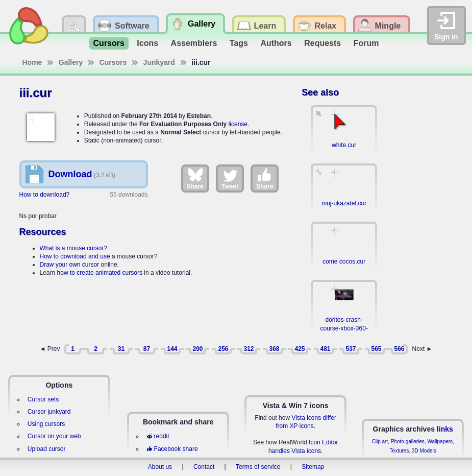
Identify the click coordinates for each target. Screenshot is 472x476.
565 (376, 349)
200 (197, 349)
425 (300, 349)
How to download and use (75, 256)
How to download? (45, 195)
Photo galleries (408, 442)
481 (325, 349)
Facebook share (172, 449)
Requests (322, 43)
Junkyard (159, 62)
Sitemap (313, 467)
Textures (400, 451)
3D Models (424, 451)
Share (195, 178)
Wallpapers (440, 442)
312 (249, 349)
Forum (366, 43)
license (238, 124)
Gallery (71, 62)
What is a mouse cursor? (74, 248)
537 (351, 349)
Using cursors (46, 424)
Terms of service (258, 467)
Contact (204, 467)
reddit (158, 436)
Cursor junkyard (49, 412)
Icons (147, 43)
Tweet (230, 178)
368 (274, 349)
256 (223, 349)
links (445, 429)
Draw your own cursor (70, 265)
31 (121, 349)
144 (172, 349)
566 (399, 349)
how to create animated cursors (100, 273)
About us (160, 467)
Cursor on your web (54, 436)
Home (32, 62)
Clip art (380, 442)
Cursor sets (43, 399)
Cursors (109, 43)
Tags (239, 43)
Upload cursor (47, 449)
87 (147, 349)
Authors (276, 43)
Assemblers (194, 43)
